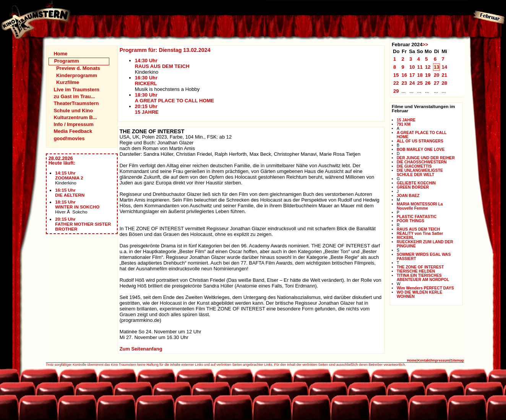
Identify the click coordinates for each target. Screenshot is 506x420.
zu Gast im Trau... (74, 96)
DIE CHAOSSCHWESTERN (422, 162)
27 (437, 83)
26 (428, 83)
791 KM (404, 124)
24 (412, 83)
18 (420, 75)
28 (444, 83)
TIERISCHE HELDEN (416, 271)
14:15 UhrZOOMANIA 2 (69, 175)
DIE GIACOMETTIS (414, 166)
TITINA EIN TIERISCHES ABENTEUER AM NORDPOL (423, 278)
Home (60, 54)
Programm (66, 61)
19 (428, 75)
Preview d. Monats (78, 68)
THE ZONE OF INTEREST (420, 267)
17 (412, 75)
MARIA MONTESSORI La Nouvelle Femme (420, 206)
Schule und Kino (73, 111)
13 (437, 67)
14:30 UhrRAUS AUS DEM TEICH (162, 63)
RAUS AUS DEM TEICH (418, 229)
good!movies (69, 138)
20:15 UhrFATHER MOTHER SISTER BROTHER (83, 224)
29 (396, 91)
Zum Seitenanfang (141, 349)
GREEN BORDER (413, 187)
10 (412, 67)
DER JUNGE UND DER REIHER (426, 158)
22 (396, 83)
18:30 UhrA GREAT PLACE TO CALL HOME (175, 98)
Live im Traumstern (76, 90)
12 (428, 67)
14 (444, 67)
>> (425, 44)
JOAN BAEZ (408, 196)
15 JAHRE (406, 120)
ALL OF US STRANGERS (420, 141)
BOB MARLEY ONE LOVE (421, 149)
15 (396, 75)
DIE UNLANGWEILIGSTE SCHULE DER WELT (420, 173)
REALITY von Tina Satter (420, 233)
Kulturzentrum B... (75, 117)
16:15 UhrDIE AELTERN (70, 192)
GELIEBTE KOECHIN (416, 183)
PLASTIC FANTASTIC (417, 217)
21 (444, 75)
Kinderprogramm (77, 75)
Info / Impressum (73, 124)
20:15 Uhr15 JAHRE (147, 109)
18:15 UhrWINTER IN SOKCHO (77, 204)
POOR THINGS (410, 221)
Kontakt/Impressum (433, 360)
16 (404, 75)
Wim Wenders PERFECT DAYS (425, 288)
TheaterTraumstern (76, 103)
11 (420, 67)
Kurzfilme (68, 82)
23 (404, 83)
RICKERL (405, 238)
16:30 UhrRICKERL (146, 81)
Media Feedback (73, 131)
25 (420, 83)
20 (437, 75)
